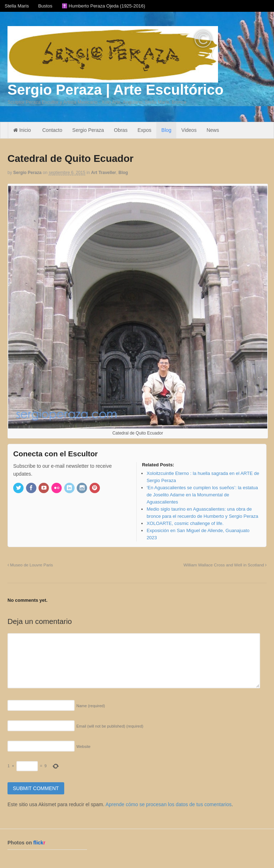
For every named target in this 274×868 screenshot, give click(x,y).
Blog (166, 130)
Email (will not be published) (110, 726)
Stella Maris (17, 6)
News (213, 130)
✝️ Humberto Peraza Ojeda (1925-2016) (103, 6)
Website (83, 747)
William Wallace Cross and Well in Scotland (225, 565)
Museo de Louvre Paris (30, 565)
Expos (144, 130)
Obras (121, 130)
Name (91, 706)
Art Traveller (103, 173)
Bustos (45, 6)
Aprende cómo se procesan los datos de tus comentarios (169, 804)
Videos (189, 130)
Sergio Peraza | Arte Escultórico (115, 90)
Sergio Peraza (88, 130)
